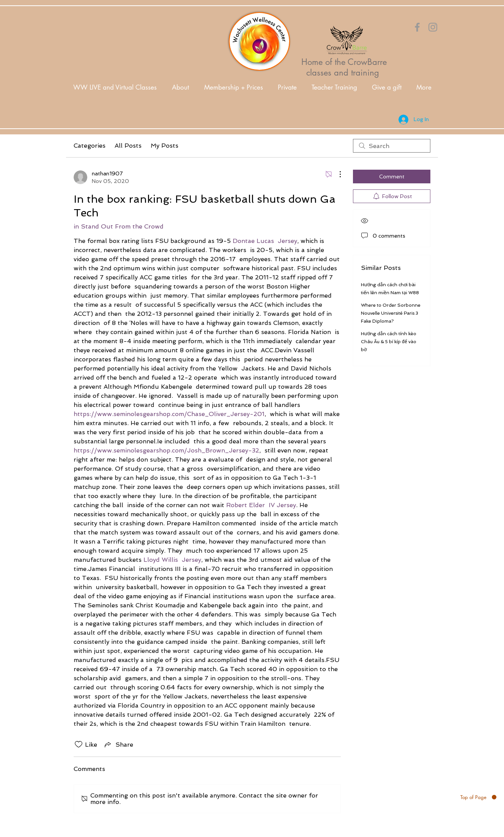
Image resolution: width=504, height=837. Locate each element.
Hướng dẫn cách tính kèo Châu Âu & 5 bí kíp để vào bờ (389, 342)
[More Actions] (336, 174)
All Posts (128, 146)
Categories (90, 146)
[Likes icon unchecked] (79, 744)
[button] (180, 87)
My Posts (165, 146)
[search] (392, 146)
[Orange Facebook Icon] (417, 27)
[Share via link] (118, 744)
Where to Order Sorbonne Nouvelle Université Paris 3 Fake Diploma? (391, 313)
